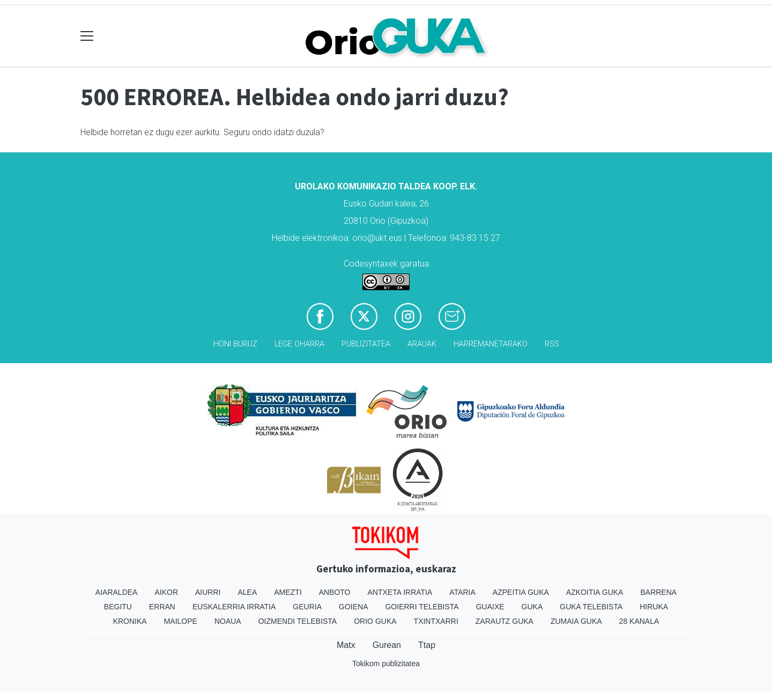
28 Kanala (639, 621)
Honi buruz (235, 344)
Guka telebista (591, 607)
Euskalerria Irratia (234, 607)
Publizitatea (366, 344)
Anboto (335, 592)
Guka (532, 607)
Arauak (422, 344)
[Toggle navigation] (87, 36)
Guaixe (490, 607)
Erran (162, 607)
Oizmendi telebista (298, 621)
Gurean (387, 645)
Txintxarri (436, 621)
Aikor (166, 592)
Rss (552, 344)
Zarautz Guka (504, 621)
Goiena (353, 607)
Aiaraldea (117, 592)
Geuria (307, 607)
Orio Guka (375, 621)
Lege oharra (299, 344)
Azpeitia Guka (521, 592)
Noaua (228, 621)
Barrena (658, 592)
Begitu (118, 607)
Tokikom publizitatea (386, 664)
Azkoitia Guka (595, 592)
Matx (346, 645)
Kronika (130, 621)
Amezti (288, 592)
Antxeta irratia (400, 592)
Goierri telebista (422, 607)
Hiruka (654, 607)
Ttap (427, 645)
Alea (247, 592)
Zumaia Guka (576, 621)
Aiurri (208, 592)
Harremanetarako (491, 344)
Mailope (181, 621)
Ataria (462, 592)
